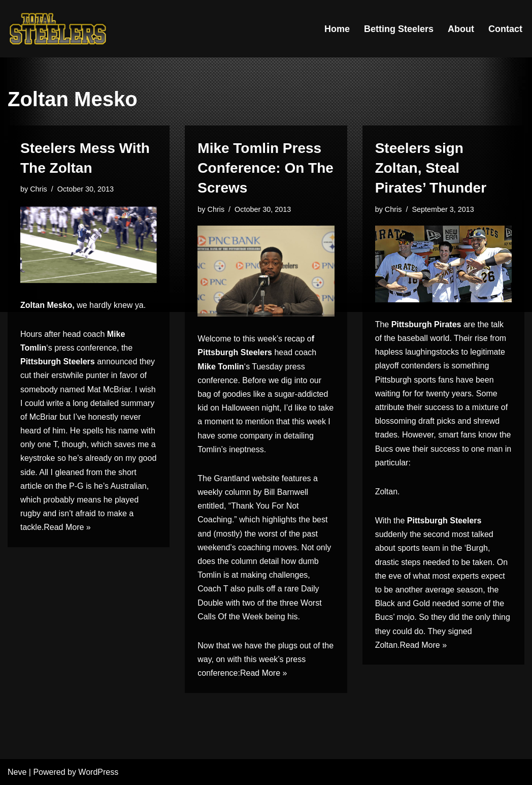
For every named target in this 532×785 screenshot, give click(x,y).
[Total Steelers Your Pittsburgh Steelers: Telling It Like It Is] (58, 29)
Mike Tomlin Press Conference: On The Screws (265, 168)
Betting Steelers (399, 29)
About (461, 29)
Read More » (67, 527)
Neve (17, 772)
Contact (505, 29)
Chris (39, 189)
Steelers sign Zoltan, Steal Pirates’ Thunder (431, 168)
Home (337, 29)
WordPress (98, 772)
